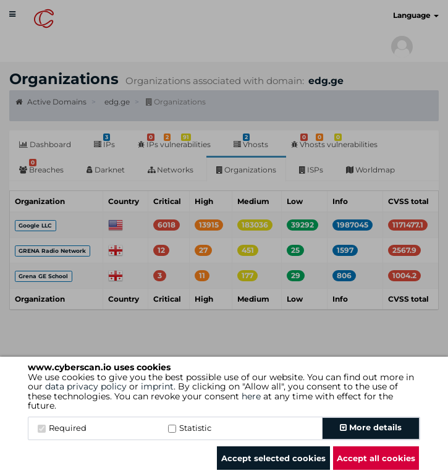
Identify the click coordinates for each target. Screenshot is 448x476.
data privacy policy (86, 386)
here (251, 396)
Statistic (190, 428)
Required (62, 428)
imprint (157, 386)
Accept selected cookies (273, 458)
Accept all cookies (376, 458)
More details (371, 427)
